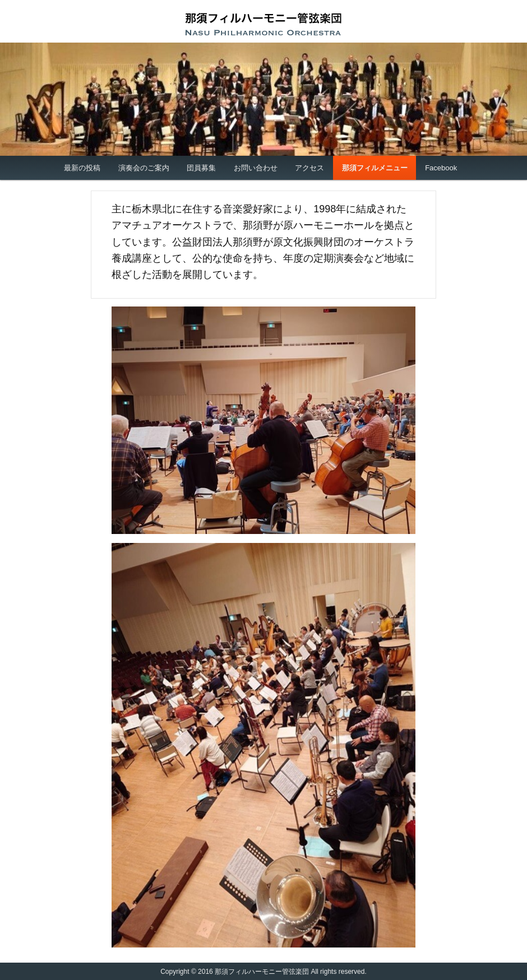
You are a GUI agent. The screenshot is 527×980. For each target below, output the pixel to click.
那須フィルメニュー (375, 168)
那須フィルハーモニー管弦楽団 (263, 24)
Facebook (441, 168)
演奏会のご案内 (144, 168)
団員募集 (201, 168)
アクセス (309, 168)
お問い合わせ (256, 168)
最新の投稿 (82, 168)
